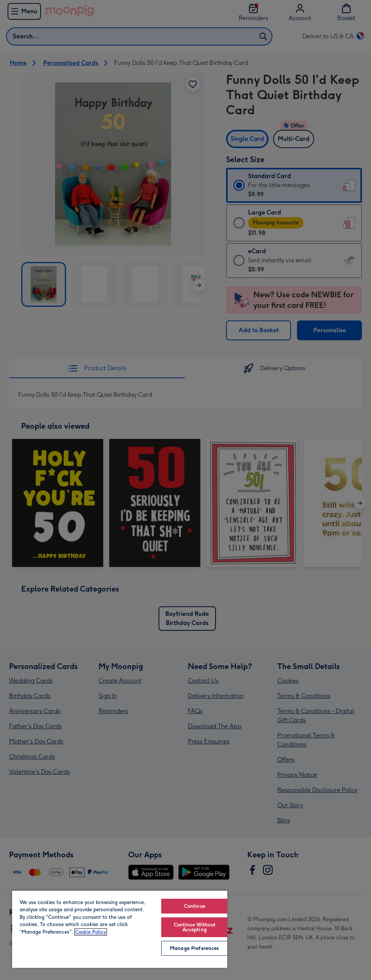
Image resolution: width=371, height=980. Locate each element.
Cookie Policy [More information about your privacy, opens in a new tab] (91, 932)
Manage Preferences (194, 948)
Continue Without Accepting (195, 927)
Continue (195, 906)
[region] (120, 929)
